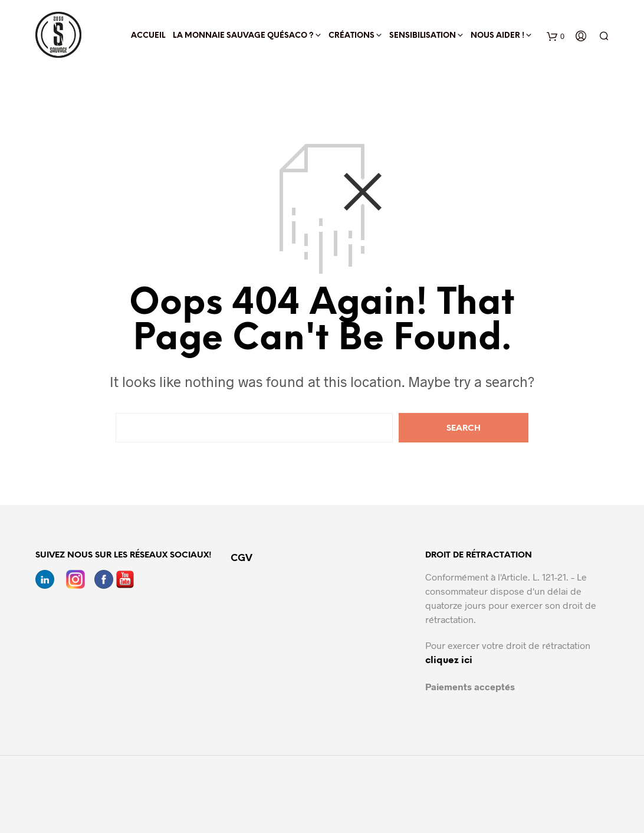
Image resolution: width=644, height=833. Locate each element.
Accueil (148, 36)
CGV (241, 558)
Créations (351, 36)
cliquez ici (449, 660)
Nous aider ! (497, 36)
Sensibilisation (423, 36)
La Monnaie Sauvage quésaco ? (243, 36)
